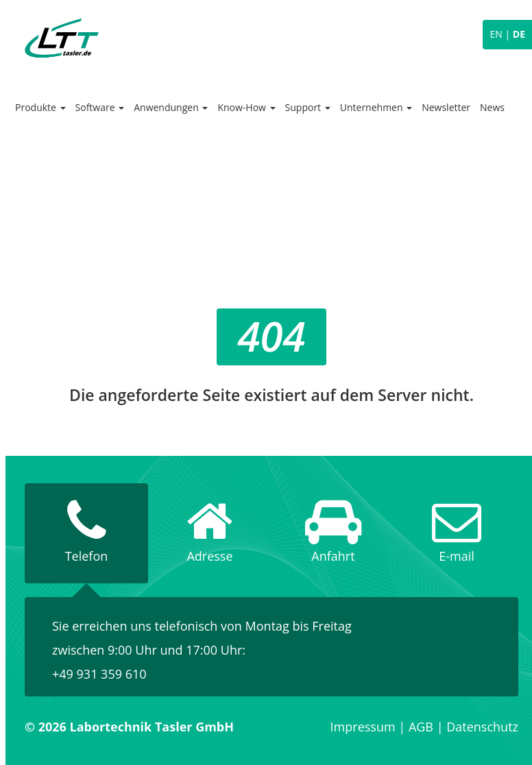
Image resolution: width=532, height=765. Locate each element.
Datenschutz (482, 727)
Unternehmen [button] (376, 107)
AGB (421, 727)
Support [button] (308, 107)
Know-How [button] (246, 107)
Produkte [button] (40, 107)
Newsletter (446, 107)
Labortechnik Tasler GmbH (62, 38)
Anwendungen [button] (171, 107)
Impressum (363, 727)
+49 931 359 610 (99, 674)
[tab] (86, 533)
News (492, 107)
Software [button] (100, 107)
